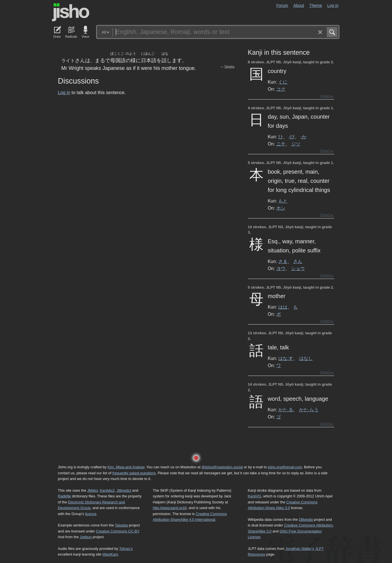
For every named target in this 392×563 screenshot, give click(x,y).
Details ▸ (327, 96)
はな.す (286, 358)
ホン (281, 208)
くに (283, 82)
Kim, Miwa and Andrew (126, 467)
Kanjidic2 (107, 490)
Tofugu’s (126, 549)
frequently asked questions (134, 473)
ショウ (298, 268)
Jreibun (86, 537)
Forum (282, 5)
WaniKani (110, 554)
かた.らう (309, 410)
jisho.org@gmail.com (285, 467)
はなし (306, 358)
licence (91, 514)
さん (298, 261)
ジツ (296, 144)
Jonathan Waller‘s (300, 549)
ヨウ (281, 268)
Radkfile (64, 496)
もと (283, 201)
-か (304, 137)
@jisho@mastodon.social (222, 467)
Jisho (71, 12)
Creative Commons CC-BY (118, 531)
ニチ (281, 144)
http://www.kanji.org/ (169, 508)
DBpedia (306, 520)
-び (292, 137)
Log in (333, 5)
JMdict (92, 490)
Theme (316, 5)
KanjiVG (255, 496)
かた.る (286, 410)
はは (283, 307)
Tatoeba (229, 67)
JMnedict (124, 490)
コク (281, 89)
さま (283, 261)
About (299, 5)
